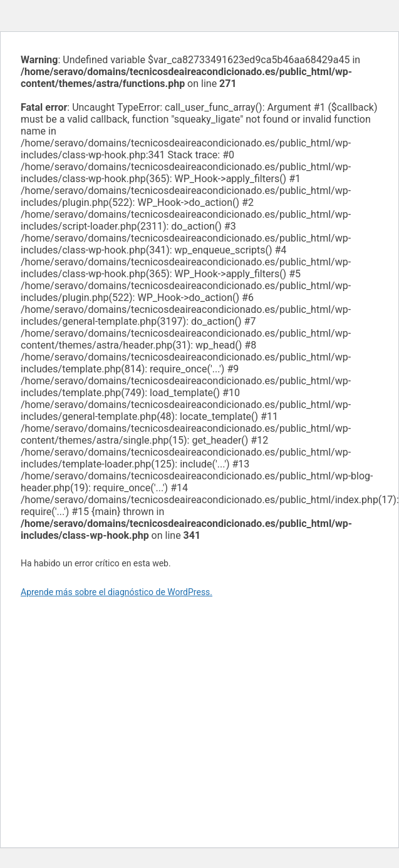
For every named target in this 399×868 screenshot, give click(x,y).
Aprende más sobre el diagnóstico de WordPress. (117, 592)
